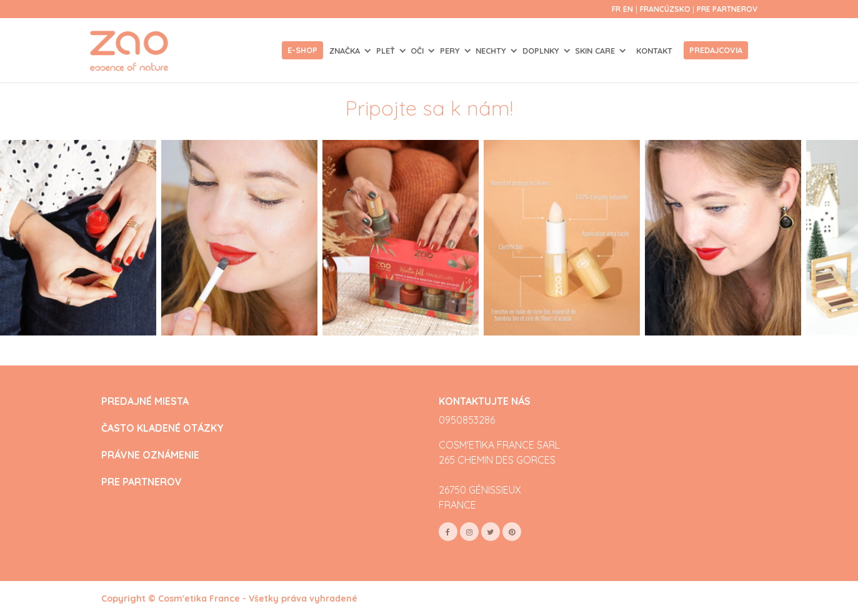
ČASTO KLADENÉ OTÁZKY (162, 428)
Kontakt (654, 51)
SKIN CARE (596, 51)
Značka (346, 51)
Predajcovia (716, 50)
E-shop (302, 50)
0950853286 (467, 420)
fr (616, 9)
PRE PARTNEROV (142, 482)
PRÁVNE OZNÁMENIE (150, 455)
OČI (418, 51)
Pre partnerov (727, 9)
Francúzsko (666, 9)
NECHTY (492, 51)
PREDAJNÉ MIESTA (145, 401)
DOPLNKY (542, 51)
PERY (451, 51)
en (628, 9)
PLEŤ (387, 51)
